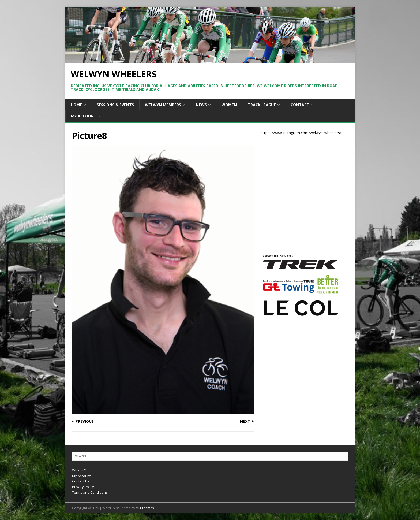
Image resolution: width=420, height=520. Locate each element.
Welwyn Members (163, 105)
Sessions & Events (115, 105)
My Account (84, 116)
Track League (262, 105)
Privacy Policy (83, 487)
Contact (300, 105)
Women (229, 105)
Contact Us (81, 481)
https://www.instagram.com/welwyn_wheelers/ (301, 133)
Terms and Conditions (90, 492)
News (201, 105)
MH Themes (145, 508)
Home (76, 105)
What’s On (80, 470)
